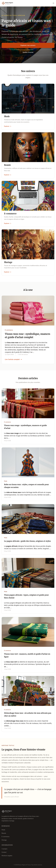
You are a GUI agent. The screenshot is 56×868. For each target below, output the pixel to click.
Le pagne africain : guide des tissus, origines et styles (27, 541)
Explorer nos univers (28, 45)
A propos (4, 849)
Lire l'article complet (13, 359)
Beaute (4, 833)
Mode (3, 830)
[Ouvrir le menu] (53, 3)
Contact (4, 852)
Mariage (4, 840)
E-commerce (6, 837)
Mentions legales (7, 856)
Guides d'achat (28, 52)
